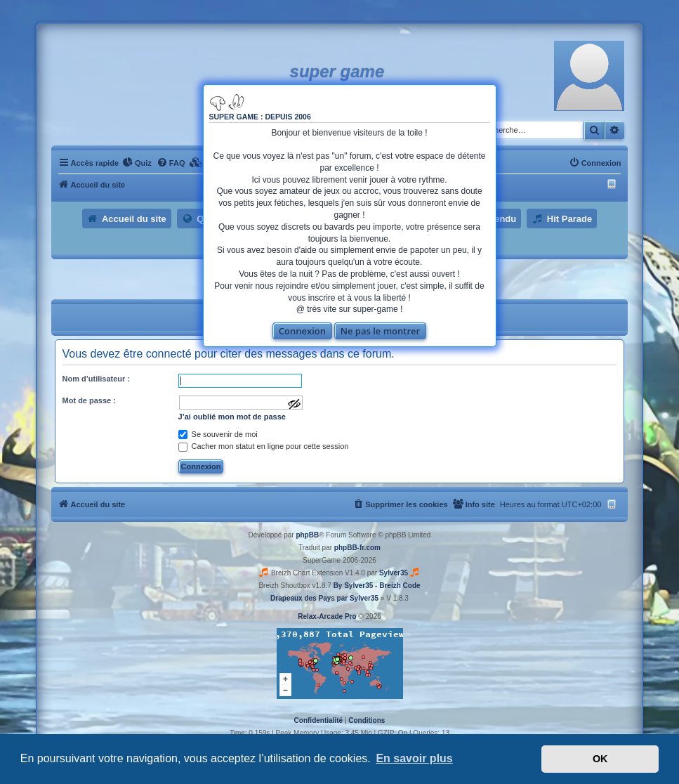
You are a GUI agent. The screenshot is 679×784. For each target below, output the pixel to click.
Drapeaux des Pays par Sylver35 (324, 598)
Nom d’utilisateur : (97, 379)
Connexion (302, 331)
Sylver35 (394, 573)
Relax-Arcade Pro (327, 616)
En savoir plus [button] (414, 758)
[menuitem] (137, 163)
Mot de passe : (89, 400)
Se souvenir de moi (218, 434)
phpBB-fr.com (357, 548)
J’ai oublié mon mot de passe (232, 417)
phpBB (307, 535)
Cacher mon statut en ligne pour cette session (264, 446)
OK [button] (600, 759)
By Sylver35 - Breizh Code (377, 586)
